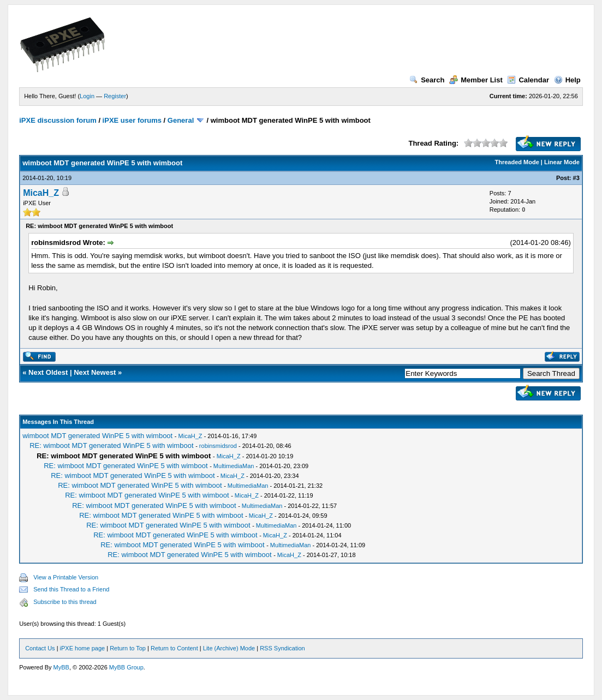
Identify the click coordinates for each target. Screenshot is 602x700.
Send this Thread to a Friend (71, 589)
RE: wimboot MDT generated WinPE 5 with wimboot (111, 445)
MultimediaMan (234, 466)
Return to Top (128, 648)
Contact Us (40, 648)
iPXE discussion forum (58, 120)
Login (87, 96)
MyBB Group (126, 667)
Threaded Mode (517, 162)
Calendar (528, 80)
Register (115, 96)
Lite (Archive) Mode (229, 648)
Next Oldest (48, 372)
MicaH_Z (41, 193)
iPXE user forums (132, 120)
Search (427, 80)
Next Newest (95, 372)
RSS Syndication (282, 648)
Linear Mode (562, 162)
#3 (576, 178)
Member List (476, 80)
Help (567, 80)
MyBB (61, 667)
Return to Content (174, 648)
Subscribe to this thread (65, 602)
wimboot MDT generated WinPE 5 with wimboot (97, 436)
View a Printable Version (66, 577)
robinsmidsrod (218, 446)
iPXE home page (83, 648)
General (181, 120)
